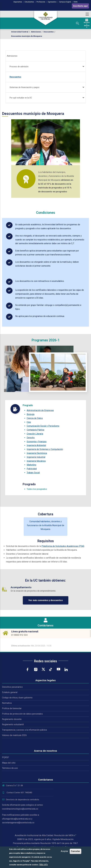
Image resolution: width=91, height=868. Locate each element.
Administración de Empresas (40, 410)
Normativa (7, 703)
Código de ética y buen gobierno (17, 698)
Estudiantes (29, 2)
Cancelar (75, 851)
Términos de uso (10, 768)
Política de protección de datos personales (22, 714)
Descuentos (49, 32)
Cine (29, 422)
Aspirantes (18, 2)
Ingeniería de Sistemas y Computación (45, 449)
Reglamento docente (12, 719)
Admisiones (36, 32)
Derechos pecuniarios (12, 687)
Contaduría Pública (35, 430)
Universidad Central (20, 32)
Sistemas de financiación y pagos (24, 87)
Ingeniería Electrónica (37, 453)
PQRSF (5, 757)
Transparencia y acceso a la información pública (24, 730)
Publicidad (32, 469)
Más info (44, 865)
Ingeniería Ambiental (36, 445)
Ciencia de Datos (35, 418)
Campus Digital (65, 2)
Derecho (31, 438)
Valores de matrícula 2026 (14, 735)
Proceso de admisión (19, 67)
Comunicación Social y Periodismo (43, 426)
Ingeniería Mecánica (36, 461)
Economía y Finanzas (37, 442)
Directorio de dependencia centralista (20, 800)
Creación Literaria (35, 434)
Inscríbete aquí (80, 6)
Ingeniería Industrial (36, 457)
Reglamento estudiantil (13, 724)
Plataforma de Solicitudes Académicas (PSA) (63, 546)
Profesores (41, 2)
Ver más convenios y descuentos (46, 600)
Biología (31, 414)
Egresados (52, 2)
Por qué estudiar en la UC (21, 98)
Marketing (31, 465)
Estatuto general (10, 692)
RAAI (76, 2)
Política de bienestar (12, 708)
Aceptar (64, 851)
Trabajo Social (33, 473)
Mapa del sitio (9, 763)
